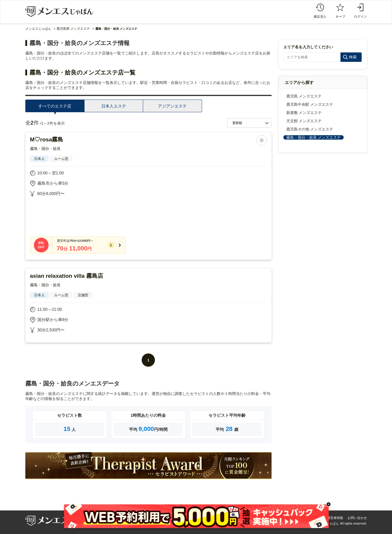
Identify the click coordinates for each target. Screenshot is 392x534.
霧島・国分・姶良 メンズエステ (314, 137)
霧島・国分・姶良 (45, 149)
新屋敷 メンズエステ (304, 113)
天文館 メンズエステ (304, 121)
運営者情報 (335, 518)
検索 (353, 57)
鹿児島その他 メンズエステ (310, 129)
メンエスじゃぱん (38, 29)
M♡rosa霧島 (47, 139)
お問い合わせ (357, 518)
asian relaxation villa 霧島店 (67, 276)
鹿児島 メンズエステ (304, 96)
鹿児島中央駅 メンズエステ (310, 104)
